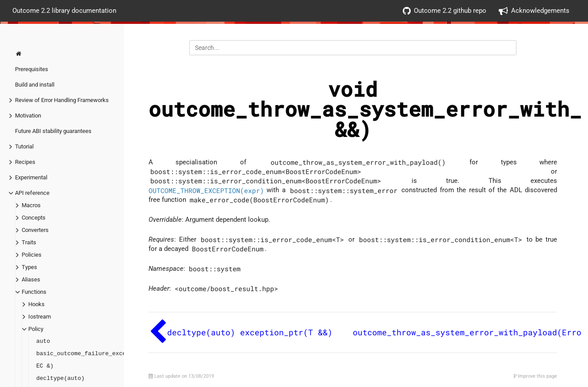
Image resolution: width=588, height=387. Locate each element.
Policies (32, 255)
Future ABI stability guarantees (53, 131)
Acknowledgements (534, 11)
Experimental (31, 177)
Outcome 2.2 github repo (445, 11)
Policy (36, 329)
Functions (34, 292)
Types (29, 267)
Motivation (28, 116)
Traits (29, 242)
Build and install (35, 85)
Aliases (31, 279)
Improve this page (535, 376)
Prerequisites (32, 69)
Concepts (34, 218)
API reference (32, 193)
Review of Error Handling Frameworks (62, 100)
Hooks (36, 304)
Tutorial (24, 146)
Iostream (40, 317)
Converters (35, 230)
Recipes (25, 162)
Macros (31, 205)
